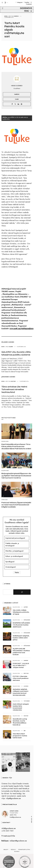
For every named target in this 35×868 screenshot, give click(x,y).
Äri (25, 731)
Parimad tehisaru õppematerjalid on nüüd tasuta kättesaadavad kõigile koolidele (16, 505)
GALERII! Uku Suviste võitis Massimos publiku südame (16, 353)
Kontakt (17, 852)
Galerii (11, 347)
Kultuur (13, 381)
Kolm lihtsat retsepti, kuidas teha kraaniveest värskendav (21, 707)
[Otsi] (22, 592)
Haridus (16, 16)
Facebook (29, 4)
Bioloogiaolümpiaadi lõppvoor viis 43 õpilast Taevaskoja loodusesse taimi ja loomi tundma (16, 476)
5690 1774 (13, 816)
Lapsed (26, 607)
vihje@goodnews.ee (13, 799)
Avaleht (6, 850)
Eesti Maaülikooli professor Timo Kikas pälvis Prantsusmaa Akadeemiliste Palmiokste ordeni (16, 446)
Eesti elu (11, 16)
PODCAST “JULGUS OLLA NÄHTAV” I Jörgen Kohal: (21, 665)
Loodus (26, 686)
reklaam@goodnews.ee (18, 842)
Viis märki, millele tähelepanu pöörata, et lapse (21, 612)
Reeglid (13, 850)
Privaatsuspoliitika (8, 837)
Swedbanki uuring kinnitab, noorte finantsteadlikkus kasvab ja (20, 722)
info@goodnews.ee (9, 829)
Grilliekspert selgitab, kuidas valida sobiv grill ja (21, 638)
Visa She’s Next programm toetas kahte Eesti (20, 736)
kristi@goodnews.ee (15, 818)
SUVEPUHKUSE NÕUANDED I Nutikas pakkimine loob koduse (21, 652)
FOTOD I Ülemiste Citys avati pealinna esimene (21, 678)
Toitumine (27, 701)
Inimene (26, 660)
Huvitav (26, 716)
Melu (7, 347)
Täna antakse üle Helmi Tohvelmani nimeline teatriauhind (14, 389)
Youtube (27, 2)
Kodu (6, 16)
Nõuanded (27, 620)
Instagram (20, 2)
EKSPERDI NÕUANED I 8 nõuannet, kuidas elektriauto (21, 625)
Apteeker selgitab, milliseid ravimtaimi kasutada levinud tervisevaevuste (21, 692)
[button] (1, 6)
